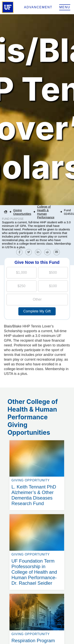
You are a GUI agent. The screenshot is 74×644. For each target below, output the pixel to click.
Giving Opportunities (22, 212)
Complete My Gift (37, 311)
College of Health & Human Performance (46, 212)
